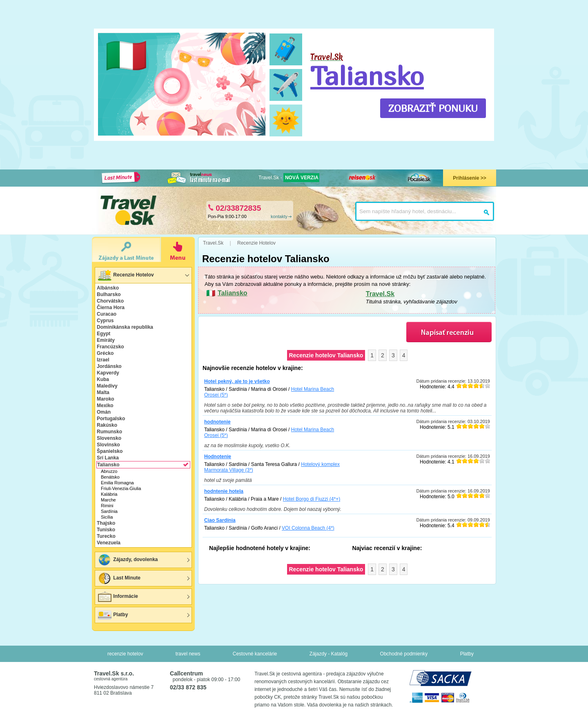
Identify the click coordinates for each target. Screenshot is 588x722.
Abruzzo (109, 471)
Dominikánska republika (125, 327)
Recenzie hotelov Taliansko (326, 355)
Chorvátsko (110, 301)
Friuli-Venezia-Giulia (121, 488)
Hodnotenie (218, 457)
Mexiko (105, 406)
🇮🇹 (126, 56)
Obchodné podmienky (404, 654)
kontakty (279, 216)
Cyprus (105, 321)
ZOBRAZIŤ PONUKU (433, 108)
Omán (104, 412)
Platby (112, 615)
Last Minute (119, 578)
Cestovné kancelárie (255, 654)
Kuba (103, 379)
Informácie (118, 597)
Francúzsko (110, 347)
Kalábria (109, 494)
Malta (103, 392)
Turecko (106, 536)
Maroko (106, 399)
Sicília (107, 517)
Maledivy (107, 386)
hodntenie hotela (224, 491)
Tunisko (106, 530)
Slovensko (109, 438)
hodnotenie (217, 422)
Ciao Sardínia (220, 520)
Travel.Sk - (289, 178)
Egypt (104, 334)
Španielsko (110, 451)
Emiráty (106, 340)
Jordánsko (109, 366)
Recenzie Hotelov (126, 275)
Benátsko (110, 477)
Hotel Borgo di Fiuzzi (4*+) (312, 499)
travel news (188, 654)
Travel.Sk (380, 294)
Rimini (107, 506)
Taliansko (367, 76)
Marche (108, 500)
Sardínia (109, 511)
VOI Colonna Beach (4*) (308, 528)
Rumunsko (109, 432)
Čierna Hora (111, 308)
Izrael (103, 360)
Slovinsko (108, 445)
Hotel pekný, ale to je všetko (237, 381)
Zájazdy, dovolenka (127, 560)
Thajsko (106, 523)
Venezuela (109, 543)
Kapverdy (108, 373)
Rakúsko (107, 425)
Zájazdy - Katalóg (329, 654)
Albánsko (108, 288)
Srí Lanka (108, 458)
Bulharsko (109, 294)
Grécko (105, 353)
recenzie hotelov (125, 654)
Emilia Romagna (117, 483)
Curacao (107, 314)
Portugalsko (111, 419)
